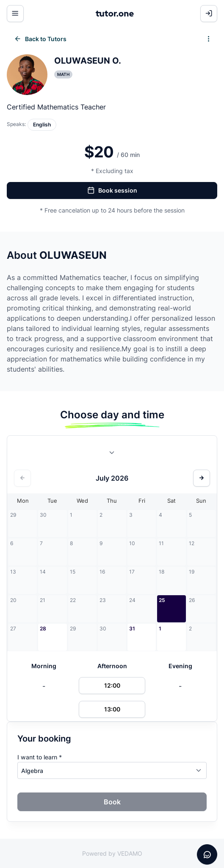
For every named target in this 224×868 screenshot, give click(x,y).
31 (132, 629)
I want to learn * (40, 757)
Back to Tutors (40, 39)
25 (162, 600)
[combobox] (112, 454)
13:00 (112, 709)
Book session (112, 190)
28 (43, 629)
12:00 (112, 685)
